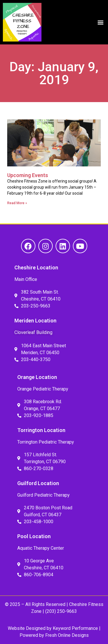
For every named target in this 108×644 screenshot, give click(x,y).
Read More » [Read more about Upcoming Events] (17, 203)
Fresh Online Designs (67, 635)
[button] (100, 22)
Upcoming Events (28, 175)
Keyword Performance (75, 628)
